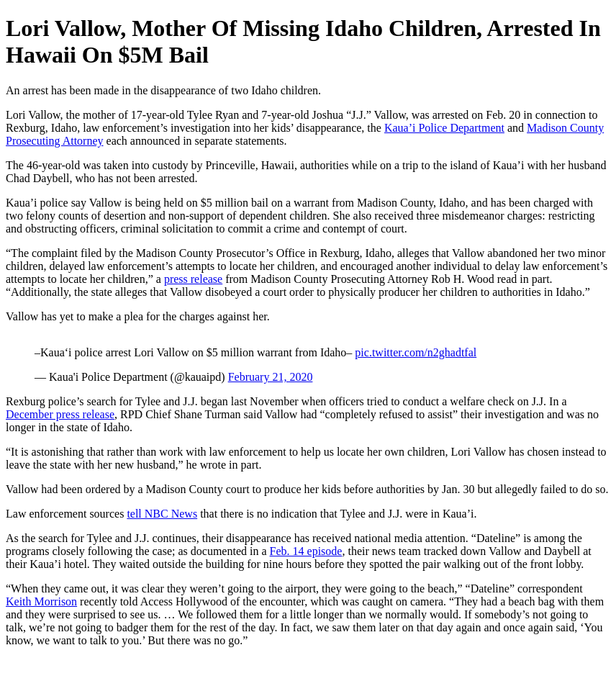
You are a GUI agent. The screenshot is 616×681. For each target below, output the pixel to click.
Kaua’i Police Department (444, 128)
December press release (60, 414)
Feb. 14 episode (306, 551)
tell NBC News (162, 514)
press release (193, 279)
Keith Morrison (41, 601)
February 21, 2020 (271, 377)
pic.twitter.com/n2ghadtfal (416, 352)
